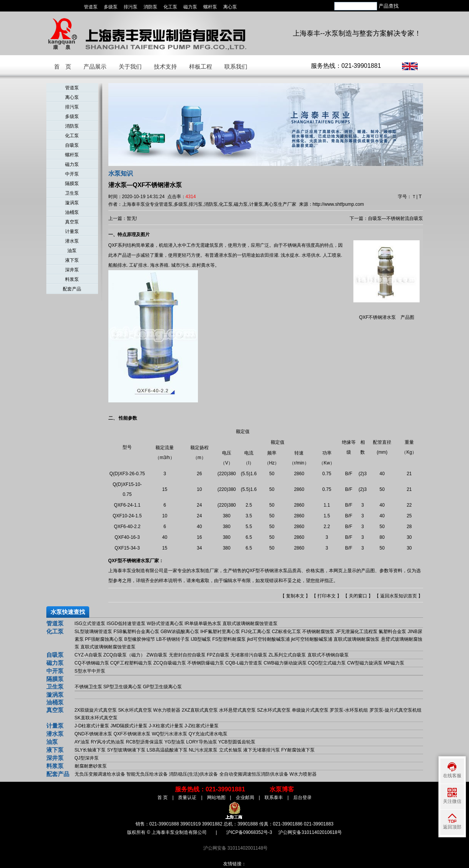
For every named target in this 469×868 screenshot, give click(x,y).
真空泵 (72, 222)
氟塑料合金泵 (392, 632)
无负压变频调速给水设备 (100, 774)
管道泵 (91, 7)
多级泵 (111, 7)
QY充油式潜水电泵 (208, 734)
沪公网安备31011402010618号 (310, 832)
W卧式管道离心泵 (165, 624)
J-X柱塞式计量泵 (166, 726)
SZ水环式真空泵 (274, 710)
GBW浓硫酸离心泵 (180, 632)
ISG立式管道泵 (90, 624)
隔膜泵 (72, 184)
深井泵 (72, 270)
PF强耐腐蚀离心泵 (104, 639)
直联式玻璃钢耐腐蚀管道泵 (250, 624)
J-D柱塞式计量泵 (92, 726)
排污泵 (131, 7)
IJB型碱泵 (201, 639)
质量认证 (187, 797)
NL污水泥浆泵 (203, 750)
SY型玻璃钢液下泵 (126, 750)
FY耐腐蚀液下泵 (298, 750)
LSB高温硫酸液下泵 (167, 750)
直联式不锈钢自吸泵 (328, 655)
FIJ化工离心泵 (256, 632)
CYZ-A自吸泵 (88, 655)
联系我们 (236, 66)
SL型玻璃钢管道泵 (94, 632)
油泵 (72, 251)
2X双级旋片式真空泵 (96, 710)
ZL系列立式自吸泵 (287, 655)
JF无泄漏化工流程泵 (357, 632)
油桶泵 (72, 212)
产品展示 (95, 66)
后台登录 (302, 797)
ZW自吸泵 (157, 655)
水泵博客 (282, 789)
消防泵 (150, 7)
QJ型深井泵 (87, 758)
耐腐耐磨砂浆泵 (91, 766)
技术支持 (165, 66)
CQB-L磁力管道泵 (244, 663)
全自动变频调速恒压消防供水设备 (254, 774)
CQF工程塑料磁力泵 (131, 663)
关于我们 (130, 66)
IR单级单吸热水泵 (203, 624)
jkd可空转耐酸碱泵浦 (268, 639)
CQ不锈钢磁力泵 (92, 663)
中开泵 (72, 174)
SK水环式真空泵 (135, 710)
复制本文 (295, 596)
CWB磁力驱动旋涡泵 (285, 663)
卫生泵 (72, 193)
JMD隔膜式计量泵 (129, 726)
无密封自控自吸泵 (187, 655)
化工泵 (170, 7)
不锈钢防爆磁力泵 (206, 663)
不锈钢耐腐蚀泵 (318, 632)
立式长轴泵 (230, 750)
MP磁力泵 (394, 663)
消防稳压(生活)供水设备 (193, 774)
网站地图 (216, 797)
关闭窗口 (358, 596)
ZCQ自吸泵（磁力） (124, 655)
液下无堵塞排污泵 (261, 750)
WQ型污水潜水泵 (170, 734)
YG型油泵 (174, 742)
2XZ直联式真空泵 (200, 710)
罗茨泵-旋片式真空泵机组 (395, 710)
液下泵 (72, 260)
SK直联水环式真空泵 (96, 718)
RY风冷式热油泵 (108, 742)
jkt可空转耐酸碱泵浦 (312, 639)
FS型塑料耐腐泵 (229, 639)
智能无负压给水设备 (147, 774)
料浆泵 (72, 279)
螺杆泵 (210, 7)
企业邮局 (245, 797)
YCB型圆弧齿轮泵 (237, 742)
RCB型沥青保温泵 (145, 742)
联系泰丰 (274, 797)
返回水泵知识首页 (399, 596)
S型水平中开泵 (90, 671)
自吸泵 (72, 145)
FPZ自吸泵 (218, 655)
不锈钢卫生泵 (88, 687)
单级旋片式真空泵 (310, 710)
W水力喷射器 (167, 710)
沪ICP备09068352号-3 (249, 832)
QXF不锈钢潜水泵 (132, 734)
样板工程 (201, 66)
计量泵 (72, 231)
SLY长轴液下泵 (90, 750)
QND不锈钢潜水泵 (94, 734)
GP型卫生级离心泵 (162, 687)
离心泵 (230, 7)
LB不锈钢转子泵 (173, 639)
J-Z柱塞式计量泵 (202, 726)
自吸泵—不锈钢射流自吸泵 (395, 218)
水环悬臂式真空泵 (237, 710)
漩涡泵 (72, 203)
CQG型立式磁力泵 (327, 663)
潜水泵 (72, 241)
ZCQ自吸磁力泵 (170, 663)
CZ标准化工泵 (286, 632)
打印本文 (327, 596)
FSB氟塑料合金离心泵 (136, 632)
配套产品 (72, 289)
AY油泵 (82, 742)
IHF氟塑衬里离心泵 (220, 632)
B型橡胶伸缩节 (140, 639)
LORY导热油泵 (201, 742)
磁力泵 (190, 7)
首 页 (63, 66)
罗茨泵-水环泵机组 (349, 710)
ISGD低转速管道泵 (126, 624)
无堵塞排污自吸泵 (249, 655)
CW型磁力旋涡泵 (365, 663)
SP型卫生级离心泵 (123, 687)
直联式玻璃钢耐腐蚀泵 (356, 639)
